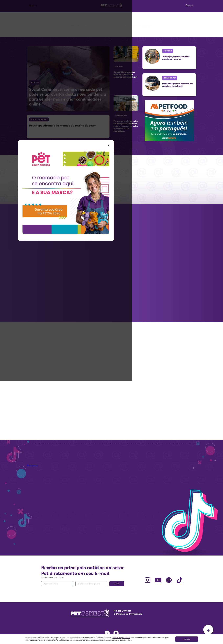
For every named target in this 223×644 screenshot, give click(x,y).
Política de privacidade (121, 638)
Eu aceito (187, 639)
